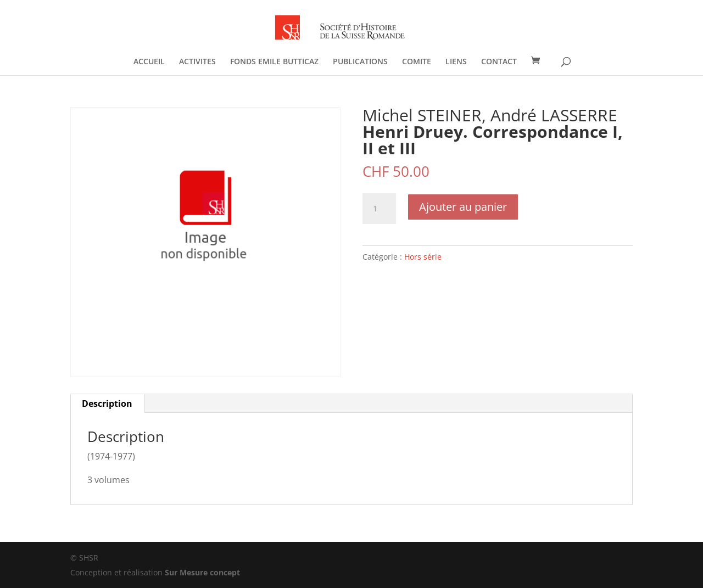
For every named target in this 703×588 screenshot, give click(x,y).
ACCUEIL (149, 62)
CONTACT (499, 62)
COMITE (417, 62)
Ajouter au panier (463, 207)
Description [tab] (107, 404)
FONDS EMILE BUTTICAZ (274, 62)
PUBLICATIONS (360, 62)
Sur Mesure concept (202, 572)
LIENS (456, 62)
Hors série (423, 257)
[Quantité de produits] (379, 209)
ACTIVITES (197, 62)
